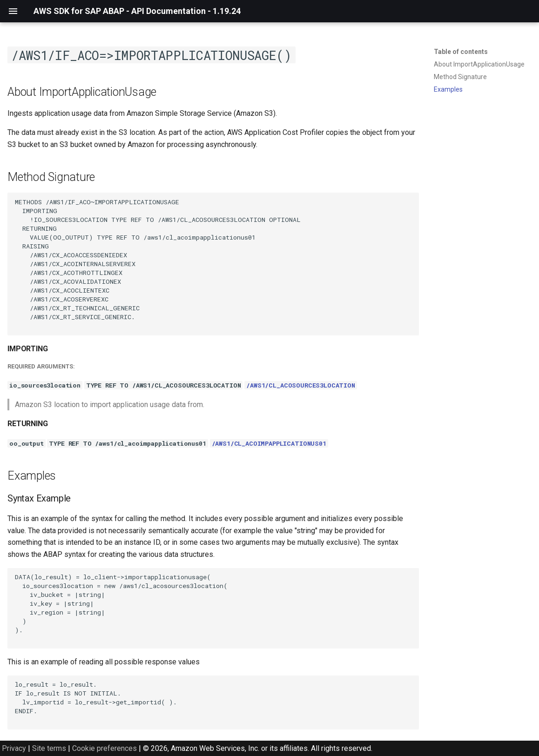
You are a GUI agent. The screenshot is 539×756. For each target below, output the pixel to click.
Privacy (14, 748)
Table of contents (461, 52)
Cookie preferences (104, 748)
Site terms (49, 748)
